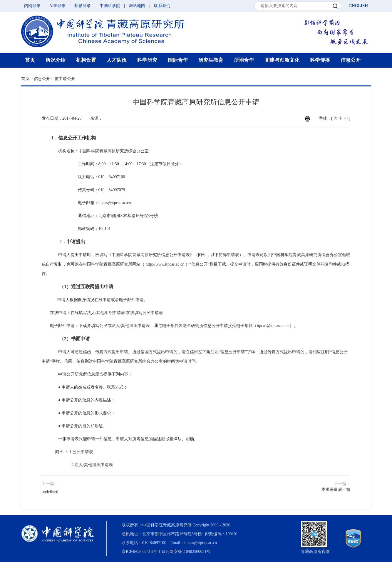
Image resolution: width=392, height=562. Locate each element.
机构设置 (86, 60)
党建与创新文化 (282, 60)
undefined (50, 492)
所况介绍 (56, 60)
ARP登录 (57, 6)
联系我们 (162, 6)
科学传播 (320, 60)
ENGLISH (359, 6)
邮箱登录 (83, 6)
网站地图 (137, 6)
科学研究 (147, 60)
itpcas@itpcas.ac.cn (115, 203)
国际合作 (178, 60)
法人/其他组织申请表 (94, 465)
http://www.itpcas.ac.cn (165, 264)
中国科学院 (110, 6)
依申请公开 (65, 79)
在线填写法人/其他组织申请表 (98, 313)
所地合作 (244, 60)
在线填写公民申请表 (145, 313)
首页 (30, 60)
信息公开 (351, 60)
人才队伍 (117, 60)
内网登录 (32, 6)
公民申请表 (83, 452)
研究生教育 (211, 60)
